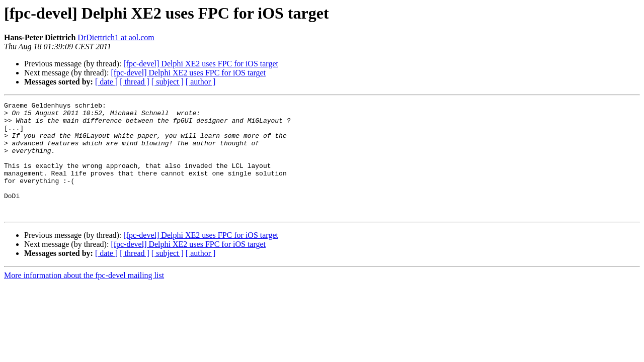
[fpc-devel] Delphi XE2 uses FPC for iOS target (201, 64)
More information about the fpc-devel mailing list (84, 298)
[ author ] (201, 82)
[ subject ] (168, 82)
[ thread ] (135, 82)
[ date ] (106, 82)
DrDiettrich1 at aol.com (116, 37)
